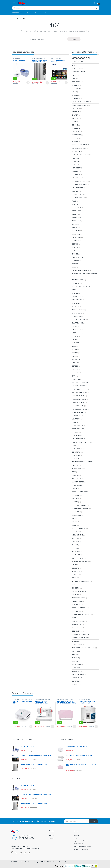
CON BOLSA (76, 241)
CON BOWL (76, 122)
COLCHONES (76, 89)
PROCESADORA (77, 211)
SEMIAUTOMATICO (78, 429)
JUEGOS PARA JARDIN (79, 591)
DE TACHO (75, 244)
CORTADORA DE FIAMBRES (80, 145)
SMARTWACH (76, 668)
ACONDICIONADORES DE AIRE (81, 287)
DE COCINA (76, 108)
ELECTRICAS (76, 359)
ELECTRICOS (76, 475)
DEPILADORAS (76, 611)
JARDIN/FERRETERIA (78, 482)
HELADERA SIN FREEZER (79, 393)
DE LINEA (75, 661)
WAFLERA (75, 227)
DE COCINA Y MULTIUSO (80, 505)
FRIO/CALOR (76, 283)
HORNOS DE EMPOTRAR (80, 409)
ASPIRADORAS (76, 237)
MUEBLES (75, 502)
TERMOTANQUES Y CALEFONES (82, 462)
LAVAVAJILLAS (76, 436)
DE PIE (74, 340)
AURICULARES (76, 69)
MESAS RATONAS (77, 535)
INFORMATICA (76, 479)
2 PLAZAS (75, 95)
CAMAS (74, 565)
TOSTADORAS (77, 221)
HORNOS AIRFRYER (78, 406)
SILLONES (75, 545)
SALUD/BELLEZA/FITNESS (80, 638)
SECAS (74, 267)
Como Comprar (78, 844)
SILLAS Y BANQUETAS (79, 528)
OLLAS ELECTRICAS (78, 194)
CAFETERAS (76, 132)
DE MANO (75, 125)
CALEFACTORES (77, 300)
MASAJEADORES (77, 624)
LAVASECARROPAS (78, 426)
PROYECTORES (77, 678)
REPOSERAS (76, 498)
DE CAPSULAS (76, 135)
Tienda (23, 13)
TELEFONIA (75, 658)
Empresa (30, 13)
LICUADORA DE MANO (79, 178)
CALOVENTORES (77, 313)
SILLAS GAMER (76, 555)
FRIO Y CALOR (76, 330)
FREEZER (75, 363)
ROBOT (74, 251)
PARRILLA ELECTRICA (78, 198)
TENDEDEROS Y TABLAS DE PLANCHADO (85, 274)
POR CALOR (76, 459)
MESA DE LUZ (76, 571)
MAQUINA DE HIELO (78, 188)
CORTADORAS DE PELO (79, 608)
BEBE (74, 585)
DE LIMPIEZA (16, 58)
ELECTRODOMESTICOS (79, 105)
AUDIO (74, 65)
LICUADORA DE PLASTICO (80, 181)
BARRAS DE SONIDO (78, 674)
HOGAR (74, 350)
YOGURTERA (76, 231)
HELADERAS (76, 373)
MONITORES (76, 651)
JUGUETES (75, 595)
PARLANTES (76, 75)
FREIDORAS (76, 158)
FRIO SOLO (75, 326)
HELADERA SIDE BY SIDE (79, 389)
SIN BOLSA (75, 254)
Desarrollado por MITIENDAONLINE (40, 862)
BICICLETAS (76, 588)
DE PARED (75, 336)
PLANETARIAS (76, 128)
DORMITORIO (76, 82)
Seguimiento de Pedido (81, 841)
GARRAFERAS (76, 303)
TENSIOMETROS (77, 631)
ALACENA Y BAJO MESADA (80, 509)
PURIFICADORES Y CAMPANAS (81, 442)
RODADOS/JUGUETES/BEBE (81, 581)
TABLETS (75, 654)
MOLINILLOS (76, 191)
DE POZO (75, 366)
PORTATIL (75, 247)
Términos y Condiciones (81, 849)
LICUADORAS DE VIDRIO (79, 184)
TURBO (74, 346)
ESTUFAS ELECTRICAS (39, 59)
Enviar (94, 821)
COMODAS (75, 568)
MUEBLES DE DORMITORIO (80, 561)
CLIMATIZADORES (78, 323)
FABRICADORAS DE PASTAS (81, 155)
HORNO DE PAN (77, 168)
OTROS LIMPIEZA (77, 257)
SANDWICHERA (77, 218)
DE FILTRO (75, 138)
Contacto (44, 13)
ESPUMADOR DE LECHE (79, 148)
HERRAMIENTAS (77, 495)
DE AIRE (74, 165)
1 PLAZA (74, 92)
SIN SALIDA (75, 306)
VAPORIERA (76, 224)
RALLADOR (75, 214)
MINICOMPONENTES (78, 72)
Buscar (97, 8)
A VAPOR (75, 264)
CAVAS (74, 376)
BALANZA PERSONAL (78, 621)
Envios (37, 13)
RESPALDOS (76, 578)
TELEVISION (60, 58)
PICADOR (75, 204)
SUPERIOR (75, 432)
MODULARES (76, 538)
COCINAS (75, 353)
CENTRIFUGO (76, 455)
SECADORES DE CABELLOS (80, 634)
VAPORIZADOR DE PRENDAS (81, 270)
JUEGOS (75, 522)
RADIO (74, 79)
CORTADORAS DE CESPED (80, 492)
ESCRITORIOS (76, 552)
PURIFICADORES (77, 449)
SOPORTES (76, 684)
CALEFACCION (36, 58)
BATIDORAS (76, 118)
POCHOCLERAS (77, 208)
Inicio (13, 18)
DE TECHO (75, 343)
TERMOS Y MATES (78, 280)
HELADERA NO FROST (79, 386)
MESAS (74, 525)
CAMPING (75, 489)
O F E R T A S (15, 13)
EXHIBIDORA (76, 379)
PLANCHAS (75, 261)
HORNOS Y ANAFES (78, 396)
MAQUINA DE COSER (78, 439)
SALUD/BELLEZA (77, 601)
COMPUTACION (77, 644)
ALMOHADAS (76, 85)
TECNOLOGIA (76, 641)
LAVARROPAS (76, 419)
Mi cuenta (77, 835)
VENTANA (75, 293)
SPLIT (74, 290)
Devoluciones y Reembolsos (82, 846)
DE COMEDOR (76, 515)
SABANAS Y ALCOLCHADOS (81, 102)
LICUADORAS (76, 175)
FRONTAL (75, 422)
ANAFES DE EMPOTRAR (79, 399)
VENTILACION (76, 333)
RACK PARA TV (77, 542)
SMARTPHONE (77, 664)
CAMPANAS (76, 445)
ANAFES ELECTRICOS (79, 402)
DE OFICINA (76, 548)
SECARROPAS (76, 452)
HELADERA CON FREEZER (80, 383)
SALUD (74, 618)
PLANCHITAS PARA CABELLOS (81, 615)
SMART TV (54, 58)
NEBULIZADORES (77, 628)
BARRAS (75, 518)
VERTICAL (75, 369)
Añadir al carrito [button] (28, 83)
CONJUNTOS (76, 98)
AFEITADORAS (76, 605)
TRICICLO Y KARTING (78, 598)
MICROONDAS (76, 416)
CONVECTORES (77, 316)
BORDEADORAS (77, 485)
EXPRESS (75, 142)
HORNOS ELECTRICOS (79, 412)
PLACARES (75, 575)
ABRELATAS (76, 112)
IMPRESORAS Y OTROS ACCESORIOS (84, 648)
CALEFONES (76, 465)
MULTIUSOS (76, 512)
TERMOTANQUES (77, 469)
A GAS (74, 356)
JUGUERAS (75, 171)
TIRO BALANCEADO (78, 310)
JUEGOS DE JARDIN (78, 558)
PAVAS (74, 201)
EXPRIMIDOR (76, 151)
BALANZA (75, 115)
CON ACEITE (76, 161)
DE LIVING (75, 532)
